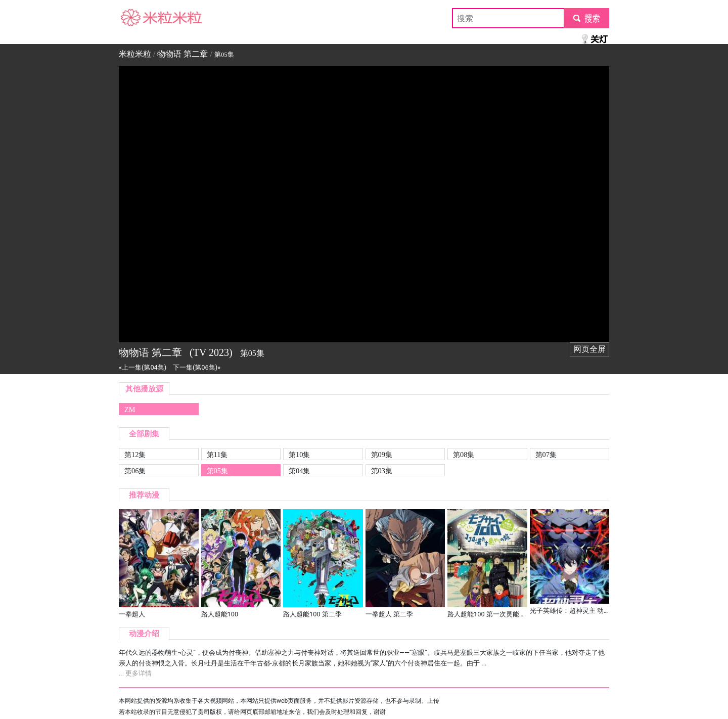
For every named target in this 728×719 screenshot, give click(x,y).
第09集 (382, 455)
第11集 (217, 455)
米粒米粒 (135, 18)
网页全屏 (589, 349)
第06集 (135, 471)
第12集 (135, 455)
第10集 (299, 455)
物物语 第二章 (183, 54)
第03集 (382, 471)
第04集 (299, 471)
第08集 (464, 455)
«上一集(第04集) (143, 367)
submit (586, 18)
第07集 (546, 455)
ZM (130, 410)
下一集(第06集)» (197, 367)
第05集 (217, 471)
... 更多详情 (135, 673)
